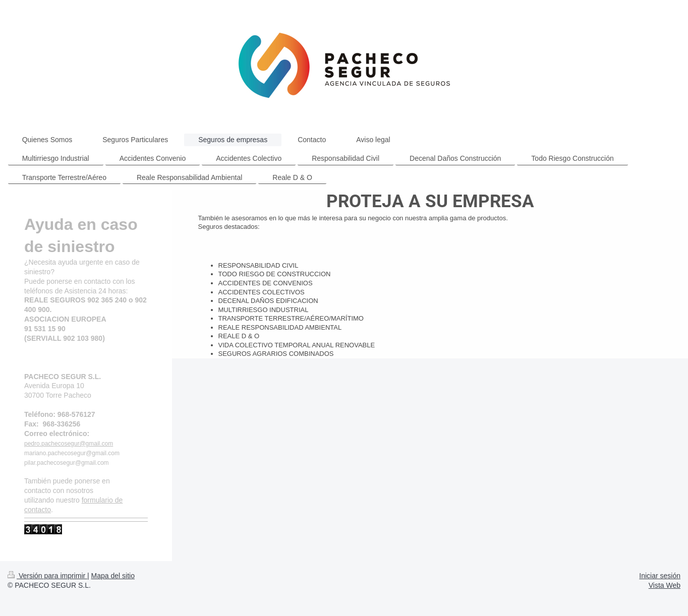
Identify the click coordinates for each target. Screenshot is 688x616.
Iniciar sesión (660, 576)
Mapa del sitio (113, 576)
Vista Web (665, 585)
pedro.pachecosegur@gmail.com (69, 444)
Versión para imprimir (47, 576)
